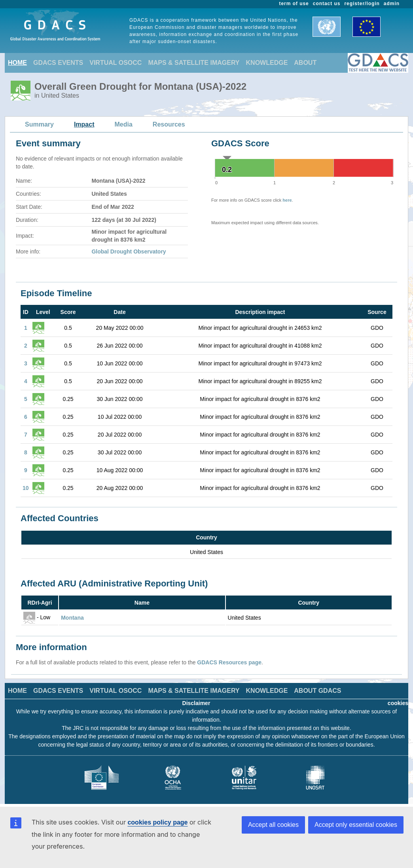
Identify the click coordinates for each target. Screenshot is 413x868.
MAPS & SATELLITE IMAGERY (194, 63)
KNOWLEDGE (267, 63)
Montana (72, 618)
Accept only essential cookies (356, 825)
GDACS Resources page (229, 662)
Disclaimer (196, 703)
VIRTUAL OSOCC (116, 63)
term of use (294, 4)
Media (124, 124)
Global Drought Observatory (129, 252)
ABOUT (305, 63)
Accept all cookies (273, 825)
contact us (327, 4)
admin (392, 4)
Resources (169, 124)
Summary (39, 124)
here (287, 200)
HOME (17, 63)
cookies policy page (157, 822)
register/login (362, 4)
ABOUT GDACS (317, 691)
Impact (84, 124)
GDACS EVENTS (58, 63)
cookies (398, 703)
